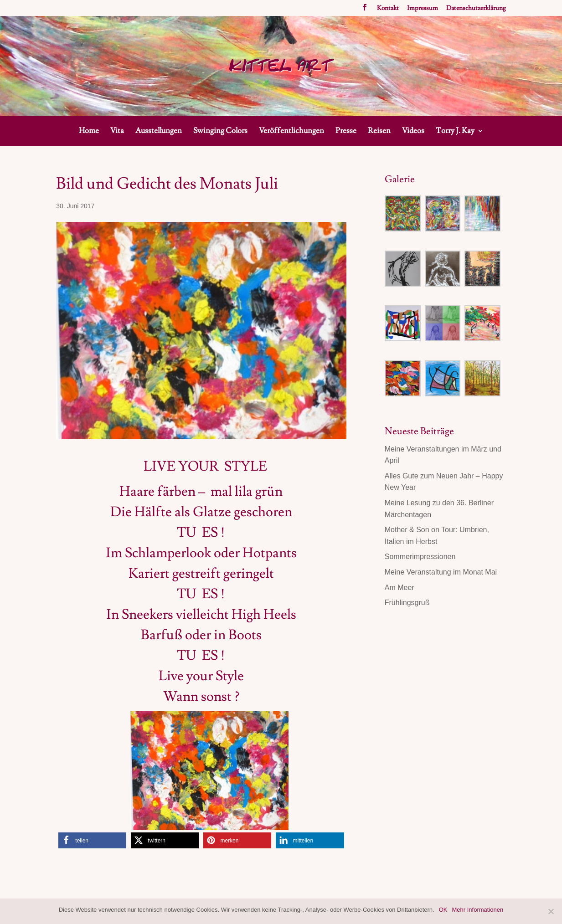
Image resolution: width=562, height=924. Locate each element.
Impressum (423, 9)
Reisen (379, 132)
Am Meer (400, 588)
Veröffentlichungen (291, 132)
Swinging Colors (220, 132)
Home (89, 132)
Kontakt (388, 9)
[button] (92, 840)
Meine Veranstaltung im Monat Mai (441, 572)
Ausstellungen (159, 132)
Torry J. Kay (455, 132)
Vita (117, 132)
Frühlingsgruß (407, 603)
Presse (346, 132)
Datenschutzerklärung (476, 9)
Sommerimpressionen (420, 557)
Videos (413, 132)
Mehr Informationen (478, 910)
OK (443, 910)
